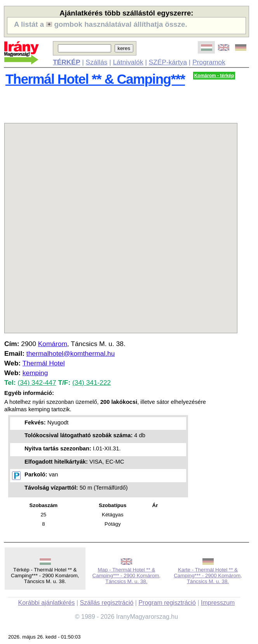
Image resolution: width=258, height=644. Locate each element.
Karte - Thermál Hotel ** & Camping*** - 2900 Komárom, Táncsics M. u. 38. (208, 576)
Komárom (53, 344)
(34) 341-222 (92, 383)
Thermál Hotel (44, 363)
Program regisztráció (167, 603)
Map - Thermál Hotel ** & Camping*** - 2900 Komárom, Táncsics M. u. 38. (127, 576)
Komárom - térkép (214, 76)
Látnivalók (128, 62)
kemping (35, 373)
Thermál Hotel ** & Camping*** (95, 79)
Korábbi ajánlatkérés (47, 603)
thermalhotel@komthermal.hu (71, 353)
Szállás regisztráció (107, 603)
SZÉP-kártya (168, 62)
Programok (209, 62)
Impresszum (218, 603)
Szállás (97, 62)
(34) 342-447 (37, 383)
